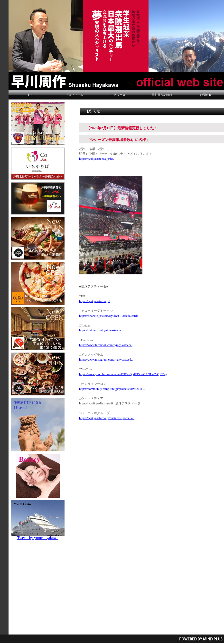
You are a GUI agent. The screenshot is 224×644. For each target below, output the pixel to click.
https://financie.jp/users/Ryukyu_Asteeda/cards (109, 316)
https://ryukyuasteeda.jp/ (94, 301)
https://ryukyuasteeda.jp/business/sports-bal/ (107, 418)
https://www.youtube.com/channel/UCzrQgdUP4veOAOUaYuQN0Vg (123, 374)
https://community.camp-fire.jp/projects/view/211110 (112, 389)
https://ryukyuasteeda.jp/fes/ (97, 159)
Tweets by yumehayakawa (38, 538)
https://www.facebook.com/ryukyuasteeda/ (106, 345)
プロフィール (74, 95)
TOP (30, 95)
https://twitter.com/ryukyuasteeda (100, 330)
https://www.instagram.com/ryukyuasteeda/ (106, 360)
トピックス (118, 95)
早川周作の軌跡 (162, 95)
